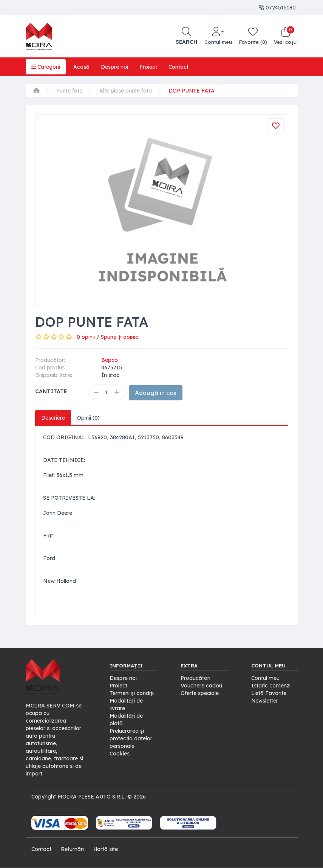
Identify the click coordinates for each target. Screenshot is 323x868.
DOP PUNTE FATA (192, 91)
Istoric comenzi (271, 686)
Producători (195, 678)
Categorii (46, 67)
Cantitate (51, 391)
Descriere (53, 418)
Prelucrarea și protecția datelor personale (131, 738)
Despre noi (114, 67)
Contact (178, 67)
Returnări (72, 849)
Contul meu (265, 678)
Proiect (148, 67)
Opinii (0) (89, 418)
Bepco (110, 360)
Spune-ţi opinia (120, 337)
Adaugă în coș (157, 393)
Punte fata (70, 91)
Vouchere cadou (201, 686)
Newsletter (265, 701)
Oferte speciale (200, 693)
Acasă (81, 67)
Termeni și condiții (132, 693)
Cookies (120, 754)
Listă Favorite (269, 693)
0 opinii (86, 337)
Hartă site (106, 849)
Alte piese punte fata (126, 91)
